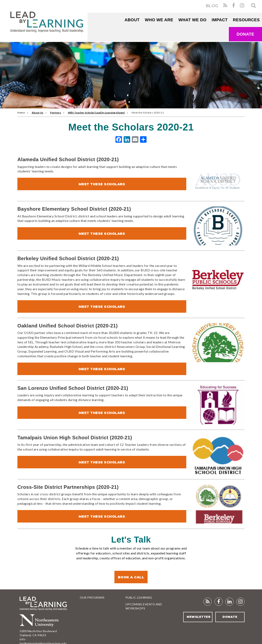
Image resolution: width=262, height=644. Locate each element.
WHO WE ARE (159, 20)
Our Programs (92, 597)
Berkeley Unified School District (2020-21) (68, 258)
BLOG (212, 6)
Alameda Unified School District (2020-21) (68, 159)
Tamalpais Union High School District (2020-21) (75, 438)
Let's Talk (131, 540)
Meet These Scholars (102, 184)
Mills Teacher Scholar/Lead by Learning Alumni (96, 113)
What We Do (193, 20)
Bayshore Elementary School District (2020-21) (74, 209)
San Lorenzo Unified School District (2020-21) (73, 388)
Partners (56, 113)
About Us (38, 113)
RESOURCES (246, 20)
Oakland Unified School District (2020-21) (68, 326)
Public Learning (139, 597)
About (132, 20)
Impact (220, 20)
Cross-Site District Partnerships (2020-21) (68, 487)
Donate (245, 34)
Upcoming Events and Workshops (144, 606)
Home (21, 113)
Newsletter (199, 617)
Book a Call (131, 577)
